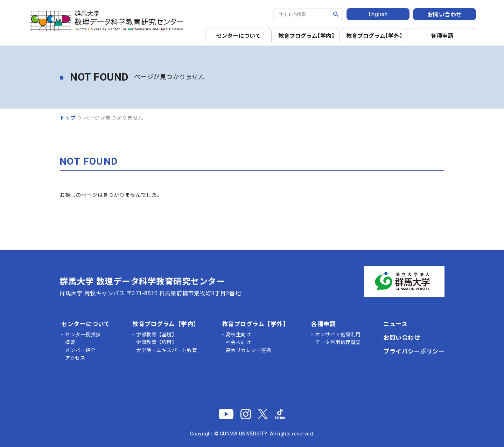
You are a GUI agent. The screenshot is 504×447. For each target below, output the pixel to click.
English (378, 14)
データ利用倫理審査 (338, 342)
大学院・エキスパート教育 (167, 350)
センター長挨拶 (83, 335)
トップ (68, 118)
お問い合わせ (445, 15)
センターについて (238, 36)
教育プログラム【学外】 (255, 324)
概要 (70, 342)
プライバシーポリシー (414, 351)
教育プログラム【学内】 (166, 324)
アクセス (75, 358)
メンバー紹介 (80, 350)
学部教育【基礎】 (156, 335)
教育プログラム (308, 36)
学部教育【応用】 (156, 342)
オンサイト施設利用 (338, 335)
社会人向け (239, 342)
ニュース (395, 324)
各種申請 (442, 36)
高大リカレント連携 (249, 350)
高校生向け (239, 335)
